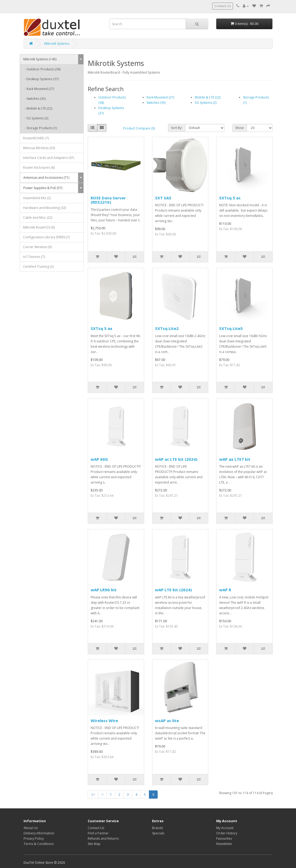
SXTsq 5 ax (101, 328)
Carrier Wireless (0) (37, 247)
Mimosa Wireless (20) (39, 148)
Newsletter (224, 844)
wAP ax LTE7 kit (235, 459)
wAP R (225, 590)
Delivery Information (39, 833)
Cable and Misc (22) (38, 218)
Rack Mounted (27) (160, 97)
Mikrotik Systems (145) (40, 59)
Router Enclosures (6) (39, 167)
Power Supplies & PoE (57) (43, 188)
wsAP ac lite (167, 721)
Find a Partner (98, 833)
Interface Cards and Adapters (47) (48, 158)
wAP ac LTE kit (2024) (176, 459)
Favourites (224, 838)
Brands (158, 828)
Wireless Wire (104, 721)
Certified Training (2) (38, 267)
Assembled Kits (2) (37, 198)
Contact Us (223, 6)
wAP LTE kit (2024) (173, 590)
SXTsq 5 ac (230, 198)
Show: (240, 128)
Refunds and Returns (103, 838)
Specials (158, 833)
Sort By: (177, 128)
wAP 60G (99, 459)
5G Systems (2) (206, 103)
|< (93, 795)
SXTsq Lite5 (231, 328)
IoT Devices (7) (34, 257)
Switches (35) (156, 103)
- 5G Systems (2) (36, 118)
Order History (227, 833)
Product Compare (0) (139, 128)
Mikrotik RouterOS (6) (39, 227)
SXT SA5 (163, 198)
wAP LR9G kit (104, 590)
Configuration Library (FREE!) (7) (46, 237)
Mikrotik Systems (57, 44)
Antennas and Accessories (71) (46, 178)
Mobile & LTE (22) (208, 97)
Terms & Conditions (39, 844)
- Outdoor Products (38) (42, 69)
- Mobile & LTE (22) (38, 108)
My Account (225, 828)
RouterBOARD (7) (36, 138)
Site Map (94, 844)
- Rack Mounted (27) (39, 89)
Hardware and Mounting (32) (45, 208)
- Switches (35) (34, 99)
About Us (31, 828)
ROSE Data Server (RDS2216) (108, 200)
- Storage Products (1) (40, 128)
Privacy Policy (34, 838)
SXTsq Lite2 (167, 328)
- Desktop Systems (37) (41, 79)
